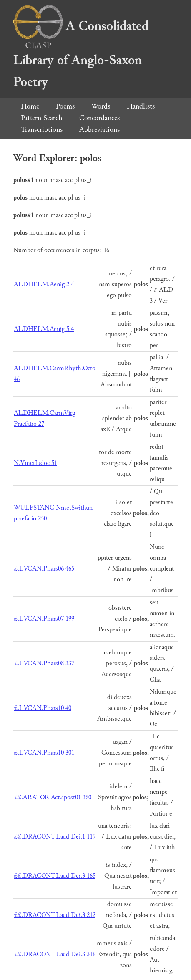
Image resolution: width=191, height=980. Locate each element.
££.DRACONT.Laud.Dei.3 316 (55, 954)
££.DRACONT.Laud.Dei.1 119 (55, 837)
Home (30, 106)
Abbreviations (99, 130)
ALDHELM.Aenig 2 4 (44, 284)
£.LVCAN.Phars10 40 (43, 708)
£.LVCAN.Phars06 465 (44, 569)
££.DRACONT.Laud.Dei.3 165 (55, 876)
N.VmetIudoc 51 (35, 463)
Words (101, 106)
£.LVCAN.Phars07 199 (44, 619)
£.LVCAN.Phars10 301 (44, 753)
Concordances (99, 118)
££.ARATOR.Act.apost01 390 (53, 797)
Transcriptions (42, 130)
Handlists (141, 106)
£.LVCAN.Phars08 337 (44, 663)
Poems (65, 106)
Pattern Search (42, 118)
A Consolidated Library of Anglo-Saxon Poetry (81, 54)
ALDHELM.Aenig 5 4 (44, 329)
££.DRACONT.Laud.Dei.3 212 (55, 915)
